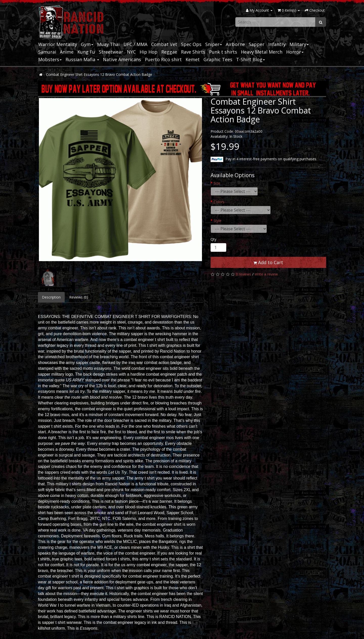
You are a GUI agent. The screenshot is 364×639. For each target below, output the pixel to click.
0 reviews (244, 274)
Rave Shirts (193, 52)
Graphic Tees (218, 59)
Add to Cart (268, 262)
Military (299, 44)
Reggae (169, 52)
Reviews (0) (79, 297)
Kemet (193, 59)
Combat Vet (164, 44)
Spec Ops (191, 44)
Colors (219, 202)
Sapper (257, 44)
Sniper (214, 44)
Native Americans (122, 59)
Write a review (266, 274)
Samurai (47, 52)
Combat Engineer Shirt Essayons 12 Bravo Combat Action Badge (99, 74)
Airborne (235, 44)
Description (51, 297)
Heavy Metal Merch (262, 52)
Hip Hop (149, 52)
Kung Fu (86, 52)
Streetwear (111, 52)
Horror (295, 52)
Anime (67, 52)
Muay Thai (108, 44)
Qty (213, 239)
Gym (87, 44)
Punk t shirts (223, 52)
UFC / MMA (135, 44)
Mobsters (50, 59)
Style (218, 221)
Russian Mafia (82, 59)
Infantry (277, 44)
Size (217, 183)
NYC (131, 52)
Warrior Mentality (58, 44)
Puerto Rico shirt (163, 59)
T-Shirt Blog (251, 59)
